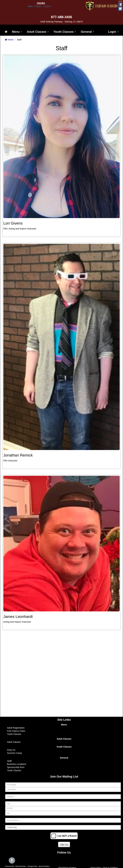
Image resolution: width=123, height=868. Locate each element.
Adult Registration (16, 728)
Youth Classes (14, 734)
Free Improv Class (16, 731)
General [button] (87, 32)
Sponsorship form (16, 767)
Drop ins (11, 750)
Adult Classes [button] (38, 32)
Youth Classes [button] (65, 32)
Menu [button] (17, 32)
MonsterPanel (21, 866)
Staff (9, 761)
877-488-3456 (61, 17)
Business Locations (17, 764)
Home (11, 40)
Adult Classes (14, 742)
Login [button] (113, 32)
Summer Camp (15, 753)
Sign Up (64, 844)
